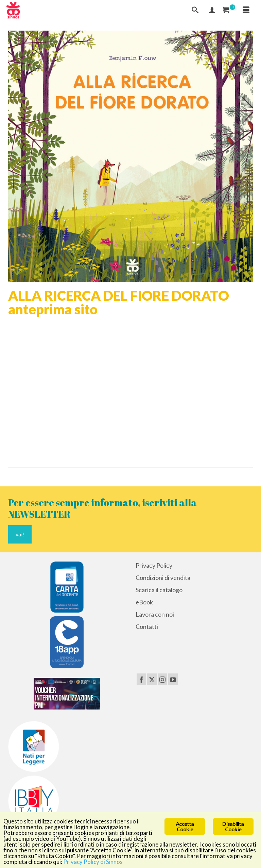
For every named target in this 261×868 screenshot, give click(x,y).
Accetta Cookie (185, 826)
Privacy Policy (154, 565)
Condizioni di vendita (163, 578)
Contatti (147, 627)
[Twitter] (152, 679)
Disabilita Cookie (233, 826)
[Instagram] (162, 679)
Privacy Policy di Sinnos (93, 862)
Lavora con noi (155, 614)
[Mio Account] (212, 10)
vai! (20, 534)
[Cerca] (195, 10)
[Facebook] (141, 679)
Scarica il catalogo (159, 590)
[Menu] (246, 10)
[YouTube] (173, 679)
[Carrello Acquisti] (229, 10)
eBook (144, 602)
